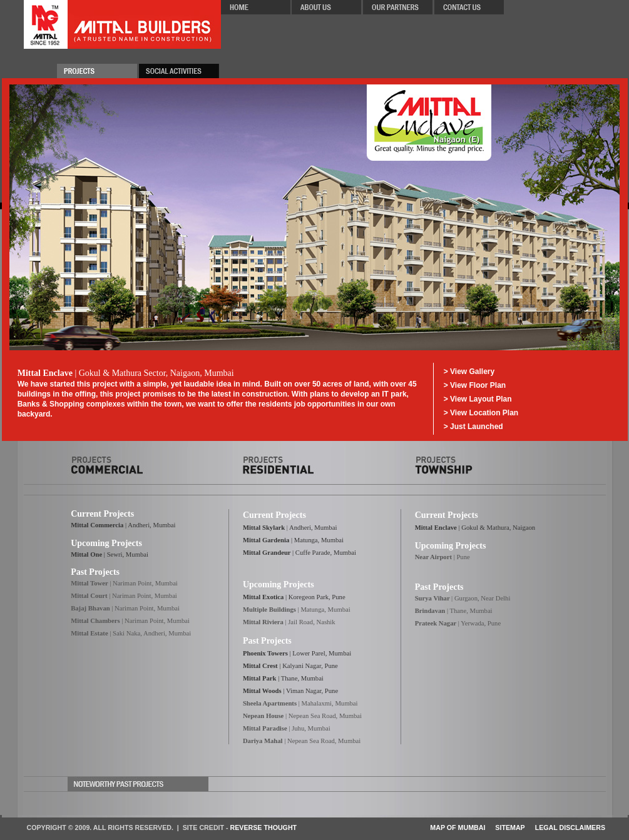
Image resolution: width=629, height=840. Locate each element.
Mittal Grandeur (267, 553)
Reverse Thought (264, 827)
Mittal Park (260, 678)
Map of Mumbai (458, 827)
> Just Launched (473, 427)
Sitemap (510, 827)
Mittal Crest (260, 666)
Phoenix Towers (265, 653)
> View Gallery (469, 372)
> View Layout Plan (478, 399)
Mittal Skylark (264, 528)
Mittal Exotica (263, 597)
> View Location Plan (481, 413)
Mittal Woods (262, 691)
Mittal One (86, 554)
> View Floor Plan (475, 385)
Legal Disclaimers (570, 827)
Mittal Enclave (437, 528)
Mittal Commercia (97, 525)
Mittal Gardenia (267, 540)
